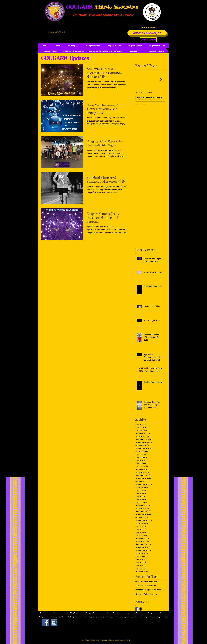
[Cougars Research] (115, 617)
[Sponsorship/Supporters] (147, 617)
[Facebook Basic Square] (137, 609)
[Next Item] (160, 80)
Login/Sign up (57, 32)
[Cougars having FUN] (100, 617)
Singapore (139, 590)
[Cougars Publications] (130, 617)
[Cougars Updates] (50, 51)
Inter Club (139, 585)
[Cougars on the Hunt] (61, 617)
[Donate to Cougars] (156, 51)
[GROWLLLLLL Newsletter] (74, 51)
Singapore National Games (146, 594)
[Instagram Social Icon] (54, 623)
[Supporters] (133, 51)
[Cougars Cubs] (75, 617)
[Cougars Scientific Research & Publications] (105, 51)
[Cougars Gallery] (86, 617)
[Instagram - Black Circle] (141, 609)
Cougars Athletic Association (147, 581)
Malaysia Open (151, 585)
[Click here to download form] (147, 33)
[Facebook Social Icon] (45, 623)
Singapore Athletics (153, 590)
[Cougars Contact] (148, 40)
